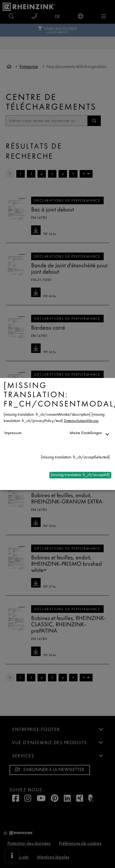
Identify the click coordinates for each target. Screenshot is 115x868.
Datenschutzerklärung (81, 421)
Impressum (13, 433)
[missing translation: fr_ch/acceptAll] (80, 475)
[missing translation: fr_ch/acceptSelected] (75, 457)
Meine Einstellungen (86, 433)
